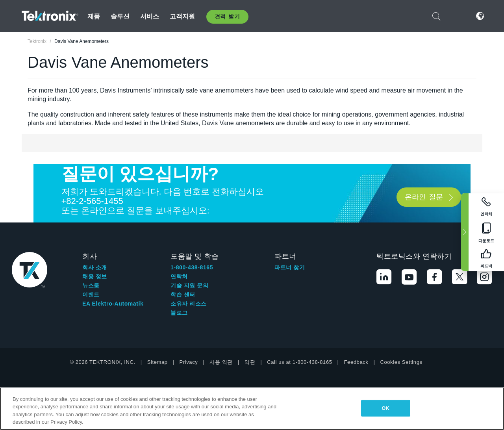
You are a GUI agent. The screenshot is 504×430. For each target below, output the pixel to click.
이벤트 (91, 295)
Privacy (189, 362)
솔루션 (120, 16)
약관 (250, 362)
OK (385, 408)
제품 (94, 16)
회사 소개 (95, 267)
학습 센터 (183, 295)
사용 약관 (221, 362)
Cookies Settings (401, 362)
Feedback (356, 362)
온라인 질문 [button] (424, 197)
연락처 (179, 276)
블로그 (179, 313)
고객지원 (183, 16)
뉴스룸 (91, 285)
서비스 (150, 16)
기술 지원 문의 (190, 285)
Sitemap (157, 362)
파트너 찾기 (290, 267)
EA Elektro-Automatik (113, 304)
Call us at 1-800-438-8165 (299, 362)
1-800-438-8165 (192, 267)
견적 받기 (227, 17)
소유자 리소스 (189, 304)
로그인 (456, 16)
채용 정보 (95, 276)
